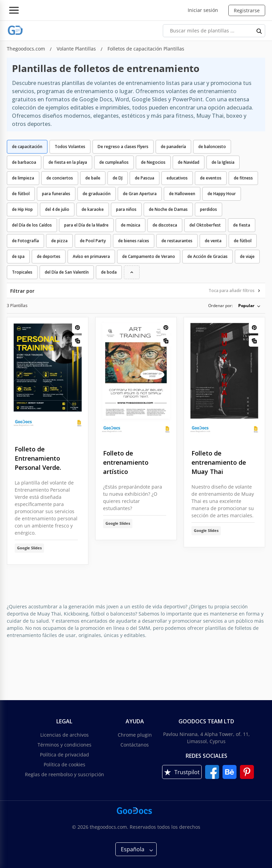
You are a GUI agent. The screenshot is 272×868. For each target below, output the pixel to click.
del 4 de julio (57, 209)
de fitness (243, 178)
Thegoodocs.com (27, 49)
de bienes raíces (134, 241)
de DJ (118, 178)
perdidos (209, 209)
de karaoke (93, 209)
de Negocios (153, 162)
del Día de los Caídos (32, 225)
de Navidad (189, 162)
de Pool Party (93, 241)
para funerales (56, 194)
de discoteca (165, 225)
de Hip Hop (22, 209)
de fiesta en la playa (68, 162)
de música (131, 225)
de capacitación (27, 147)
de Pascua (145, 178)
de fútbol (21, 194)
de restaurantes (177, 241)
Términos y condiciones (65, 745)
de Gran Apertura (140, 194)
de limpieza (23, 178)
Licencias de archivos (65, 735)
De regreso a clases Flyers (123, 147)
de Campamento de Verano (149, 256)
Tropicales (22, 272)
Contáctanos (135, 745)
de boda (109, 272)
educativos (177, 178)
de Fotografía (25, 241)
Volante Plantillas (77, 49)
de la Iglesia (223, 162)
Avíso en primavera (91, 256)
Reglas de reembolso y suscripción (65, 774)
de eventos (211, 178)
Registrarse (247, 10)
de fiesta (242, 225)
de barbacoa (24, 162)
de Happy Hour (222, 194)
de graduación (97, 194)
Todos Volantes (70, 147)
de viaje (247, 256)
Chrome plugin (135, 735)
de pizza (59, 241)
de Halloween (182, 194)
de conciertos (60, 178)
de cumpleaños (114, 162)
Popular (246, 306)
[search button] (259, 31)
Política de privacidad (65, 755)
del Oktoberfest (205, 225)
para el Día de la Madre (86, 225)
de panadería (173, 147)
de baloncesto (212, 147)
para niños (126, 209)
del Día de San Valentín (67, 272)
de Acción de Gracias (207, 256)
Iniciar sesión (203, 10)
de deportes (49, 256)
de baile (93, 178)
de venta (213, 241)
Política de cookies (65, 764)
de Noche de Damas (168, 209)
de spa (18, 256)
